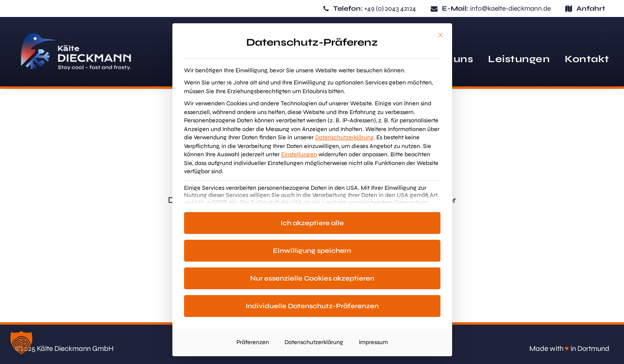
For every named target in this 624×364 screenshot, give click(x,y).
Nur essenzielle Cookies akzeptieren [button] (312, 278)
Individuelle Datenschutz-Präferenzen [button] (312, 306)
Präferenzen (253, 342)
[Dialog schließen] (440, 35)
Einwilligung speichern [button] (312, 251)
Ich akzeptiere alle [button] (312, 223)
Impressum (373, 342)
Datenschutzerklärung (344, 137)
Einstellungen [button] (299, 154)
